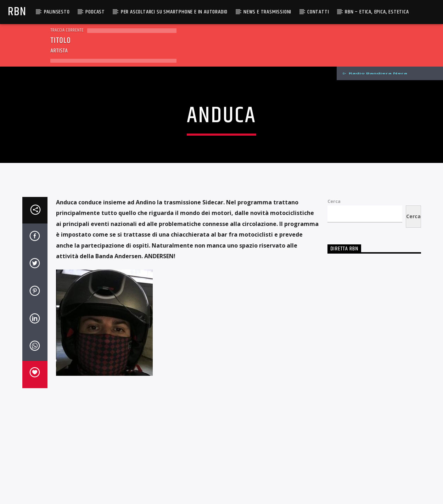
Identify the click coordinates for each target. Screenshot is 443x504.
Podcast (95, 12)
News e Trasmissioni (267, 12)
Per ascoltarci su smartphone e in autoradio (174, 12)
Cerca (334, 339)
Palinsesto (57, 12)
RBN (17, 12)
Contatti (318, 12)
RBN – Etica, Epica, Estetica (377, 12)
